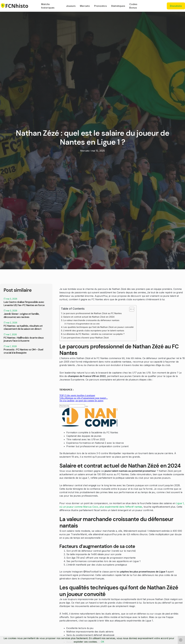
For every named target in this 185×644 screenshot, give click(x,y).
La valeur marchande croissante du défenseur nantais (91, 320)
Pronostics (101, 6)
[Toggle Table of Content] (130, 309)
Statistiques (118, 6)
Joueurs (71, 6)
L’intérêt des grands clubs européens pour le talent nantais (94, 331)
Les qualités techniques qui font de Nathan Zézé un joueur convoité (98, 327)
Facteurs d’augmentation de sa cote (83, 324)
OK (103, 642)
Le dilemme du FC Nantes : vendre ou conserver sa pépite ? (94, 334)
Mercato (85, 6)
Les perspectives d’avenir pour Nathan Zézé (86, 338)
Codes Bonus (133, 6)
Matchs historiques (48, 6)
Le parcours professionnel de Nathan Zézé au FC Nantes (92, 313)
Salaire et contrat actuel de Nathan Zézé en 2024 (89, 317)
